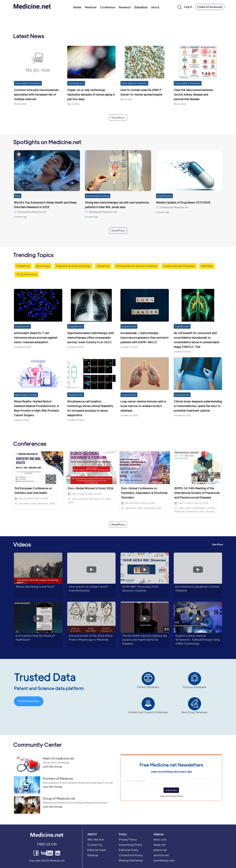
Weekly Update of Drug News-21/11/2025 (183, 202)
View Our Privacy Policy (171, 796)
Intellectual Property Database (148, 712)
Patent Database (148, 687)
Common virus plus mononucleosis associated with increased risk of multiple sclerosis (36, 94)
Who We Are (96, 839)
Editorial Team (97, 850)
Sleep (18, 196)
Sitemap (93, 855)
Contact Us (95, 845)
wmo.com (160, 839)
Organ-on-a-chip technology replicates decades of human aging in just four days (91, 94)
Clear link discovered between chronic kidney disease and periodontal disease (193, 94)
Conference (108, 7)
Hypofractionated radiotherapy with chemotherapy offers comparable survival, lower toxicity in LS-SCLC (91, 338)
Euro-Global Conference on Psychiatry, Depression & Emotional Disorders (144, 493)
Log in (188, 7)
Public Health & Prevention (28, 83)
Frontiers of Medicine (58, 778)
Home (77, 7)
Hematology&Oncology (98, 196)
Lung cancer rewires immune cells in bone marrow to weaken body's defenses (143, 406)
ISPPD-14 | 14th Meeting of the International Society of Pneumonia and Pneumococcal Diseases (197, 493)
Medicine (91, 7)
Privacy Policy (128, 839)
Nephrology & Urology (26, 395)
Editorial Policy (129, 850)
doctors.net (161, 855)
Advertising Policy (131, 845)
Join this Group (52, 766)
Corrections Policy (131, 855)
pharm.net (160, 850)
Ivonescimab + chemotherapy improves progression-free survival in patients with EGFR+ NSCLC (144, 338)
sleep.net (160, 845)
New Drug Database (194, 712)
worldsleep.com (164, 860)
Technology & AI (76, 83)
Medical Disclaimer (131, 860)
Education (141, 7)
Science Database (195, 687)
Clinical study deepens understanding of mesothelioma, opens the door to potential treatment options (198, 406)
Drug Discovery (164, 196)
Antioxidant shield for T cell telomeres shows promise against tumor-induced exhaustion (36, 338)
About (155, 7)
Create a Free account (210, 7)
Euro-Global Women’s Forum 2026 (91, 488)
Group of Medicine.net (59, 798)
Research (125, 7)
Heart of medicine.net (58, 758)
